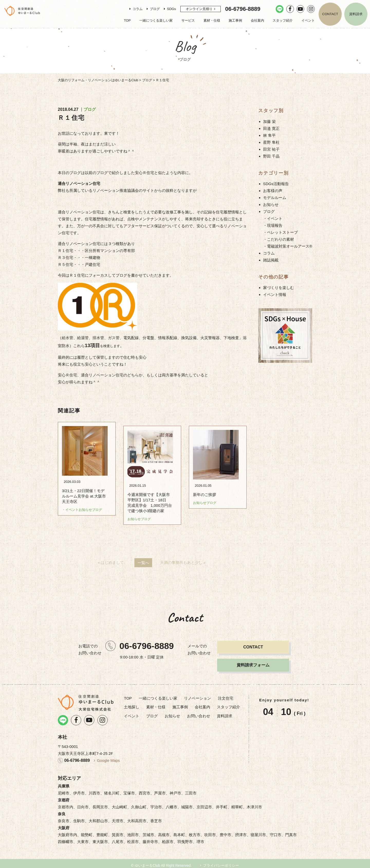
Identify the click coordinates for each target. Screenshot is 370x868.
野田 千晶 (271, 156)
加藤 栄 (269, 121)
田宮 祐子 (271, 149)
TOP (127, 20)
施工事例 (235, 20)
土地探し (132, 703)
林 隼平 (269, 135)
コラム (138, 9)
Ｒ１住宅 (71, 118)
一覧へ (143, 559)
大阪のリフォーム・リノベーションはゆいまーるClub (98, 80)
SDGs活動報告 (276, 184)
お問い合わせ (199, 712)
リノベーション (197, 694)
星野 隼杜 (271, 142)
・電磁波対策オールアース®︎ (288, 246)
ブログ (155, 9)
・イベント (273, 218)
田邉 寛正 (271, 128)
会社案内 (257, 20)
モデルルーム (275, 198)
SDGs (172, 9)
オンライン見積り (199, 9)
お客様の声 (273, 191)
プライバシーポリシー (221, 862)
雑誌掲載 (271, 260)
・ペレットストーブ (280, 232)
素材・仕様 (212, 20)
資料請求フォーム (253, 661)
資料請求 (356, 14)
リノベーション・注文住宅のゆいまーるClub (22, 11)
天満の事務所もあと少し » (183, 559)
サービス (188, 20)
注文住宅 (226, 694)
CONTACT (330, 14)
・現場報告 (273, 225)
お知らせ (271, 205)
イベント (308, 20)
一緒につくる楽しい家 (156, 20)
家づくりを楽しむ (279, 288)
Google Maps (108, 757)
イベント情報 (275, 295)
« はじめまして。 (113, 559)
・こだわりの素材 (279, 239)
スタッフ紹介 (283, 20)
